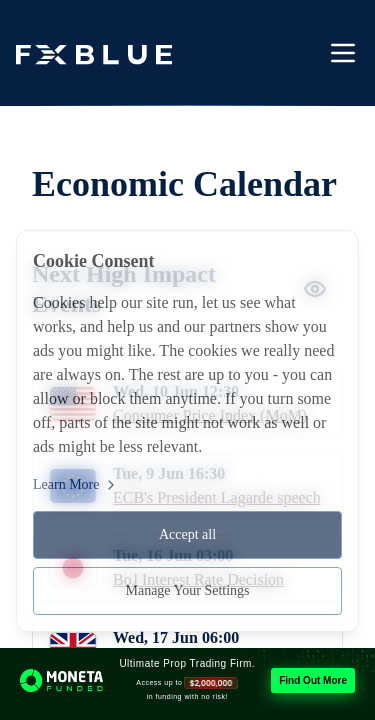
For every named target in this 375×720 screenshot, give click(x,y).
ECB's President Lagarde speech (217, 497)
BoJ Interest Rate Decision (198, 579)
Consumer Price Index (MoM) (210, 415)
